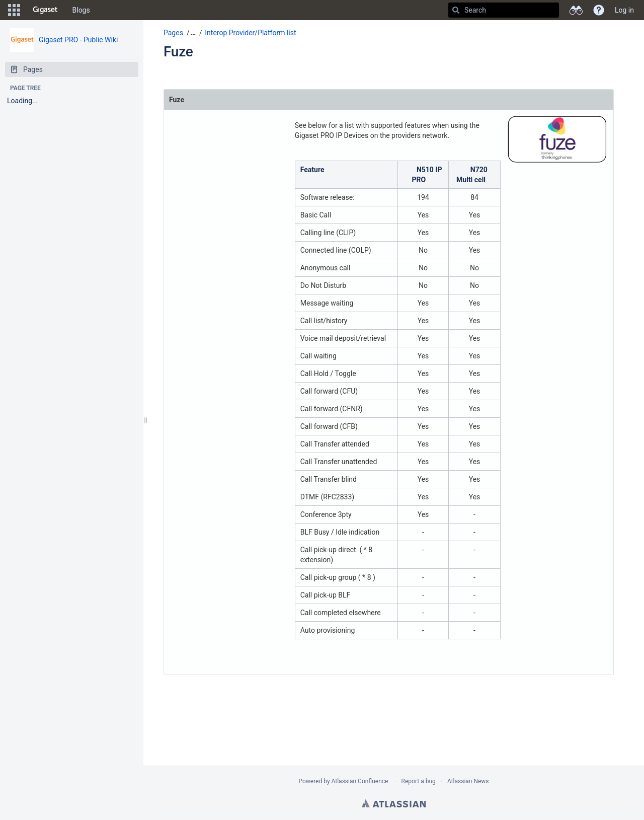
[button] (14, 10)
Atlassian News (468, 781)
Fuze (178, 52)
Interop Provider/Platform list (250, 33)
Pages (173, 33)
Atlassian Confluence (360, 781)
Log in (624, 10)
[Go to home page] (45, 10)
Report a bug (419, 781)
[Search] (456, 10)
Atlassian (394, 803)
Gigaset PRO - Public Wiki (78, 40)
